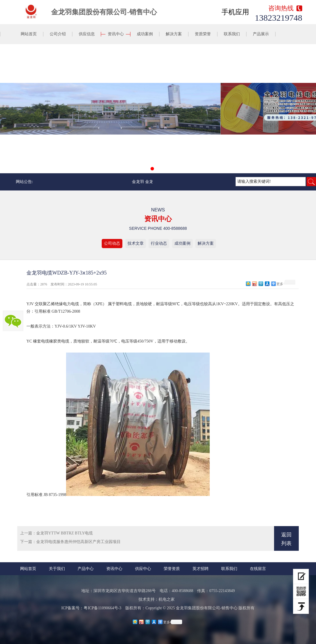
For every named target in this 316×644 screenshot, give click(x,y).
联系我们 (232, 34)
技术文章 (136, 243)
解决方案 (174, 34)
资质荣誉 (203, 34)
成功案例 (145, 34)
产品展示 (261, 34)
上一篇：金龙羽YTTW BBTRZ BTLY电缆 (56, 533)
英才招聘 (201, 569)
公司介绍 (58, 34)
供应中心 (143, 569)
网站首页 (29, 34)
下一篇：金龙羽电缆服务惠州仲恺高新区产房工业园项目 (70, 542)
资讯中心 (116, 34)
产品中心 (86, 569)
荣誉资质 (172, 569)
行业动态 (159, 243)
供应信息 (87, 34)
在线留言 (258, 569)
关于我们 (57, 569)
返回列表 (286, 539)
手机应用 (235, 12)
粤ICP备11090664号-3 (102, 608)
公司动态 (112, 243)
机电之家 (167, 599)
